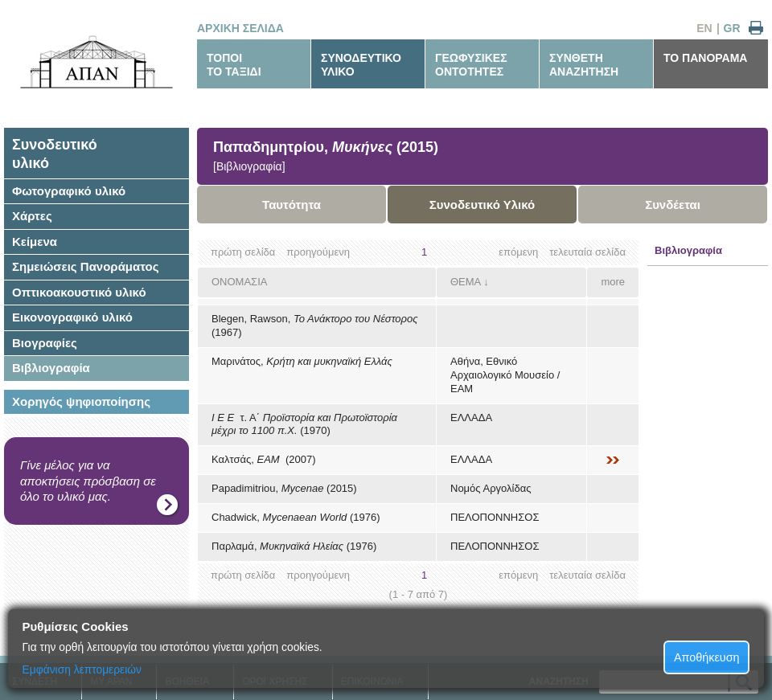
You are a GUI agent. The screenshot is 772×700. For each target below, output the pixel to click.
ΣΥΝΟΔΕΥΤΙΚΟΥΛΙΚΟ (361, 65)
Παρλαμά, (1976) (294, 546)
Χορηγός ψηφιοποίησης (81, 401)
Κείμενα (35, 242)
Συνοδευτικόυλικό (55, 154)
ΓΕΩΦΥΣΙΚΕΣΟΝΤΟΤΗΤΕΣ (471, 65)
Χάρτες (32, 216)
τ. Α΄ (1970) (304, 424)
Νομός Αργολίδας (491, 488)
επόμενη (518, 252)
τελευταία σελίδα (587, 252)
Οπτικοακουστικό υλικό (79, 292)
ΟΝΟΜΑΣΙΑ (239, 282)
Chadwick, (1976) (296, 517)
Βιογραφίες (45, 343)
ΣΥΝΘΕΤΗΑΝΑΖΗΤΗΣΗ (584, 65)
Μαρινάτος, (302, 361)
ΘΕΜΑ (466, 282)
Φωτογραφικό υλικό (69, 191)
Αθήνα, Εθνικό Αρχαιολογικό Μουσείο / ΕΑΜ (505, 375)
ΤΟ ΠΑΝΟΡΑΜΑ (705, 58)
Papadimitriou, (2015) (284, 488)
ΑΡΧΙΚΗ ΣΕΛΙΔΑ (240, 28)
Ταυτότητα (292, 205)
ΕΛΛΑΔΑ (471, 418)
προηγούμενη (318, 252)
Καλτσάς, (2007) (264, 459)
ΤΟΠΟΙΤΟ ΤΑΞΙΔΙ (234, 65)
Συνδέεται (673, 205)
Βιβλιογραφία (51, 368)
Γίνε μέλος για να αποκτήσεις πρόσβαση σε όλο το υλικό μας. (88, 481)
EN (704, 28)
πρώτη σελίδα (243, 252)
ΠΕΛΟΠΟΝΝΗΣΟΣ (495, 517)
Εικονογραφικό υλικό (72, 317)
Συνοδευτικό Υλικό (482, 205)
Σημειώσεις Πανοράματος (86, 266)
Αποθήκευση (707, 657)
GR (732, 28)
